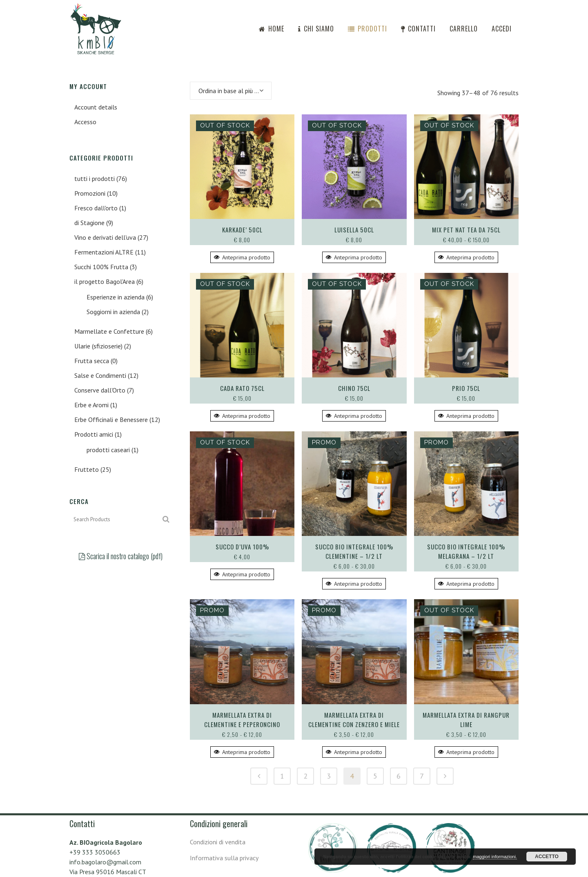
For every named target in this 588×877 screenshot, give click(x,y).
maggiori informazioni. (495, 857)
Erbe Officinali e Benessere (111, 420)
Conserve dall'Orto (100, 390)
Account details (96, 107)
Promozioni (90, 193)
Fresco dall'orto (96, 208)
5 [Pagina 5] (375, 776)
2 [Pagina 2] (305, 776)
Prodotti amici (94, 434)
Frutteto (87, 469)
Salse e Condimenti (100, 375)
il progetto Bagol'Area (105, 281)
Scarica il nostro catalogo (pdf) (121, 556)
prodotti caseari (108, 450)
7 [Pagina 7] (422, 776)
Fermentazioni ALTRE (104, 252)
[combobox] (231, 91)
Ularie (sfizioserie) (98, 346)
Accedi (502, 29)
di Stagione (89, 223)
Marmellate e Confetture (109, 331)
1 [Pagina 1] (282, 776)
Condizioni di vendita (218, 842)
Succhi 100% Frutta (101, 267)
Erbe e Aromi (91, 405)
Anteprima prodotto (242, 257)
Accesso (85, 122)
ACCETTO (547, 857)
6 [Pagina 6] (399, 776)
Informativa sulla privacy (224, 858)
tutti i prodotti (95, 179)
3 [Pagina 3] (329, 776)
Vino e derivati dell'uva (105, 237)
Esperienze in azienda (116, 297)
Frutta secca (92, 361)
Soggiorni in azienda (113, 312)
